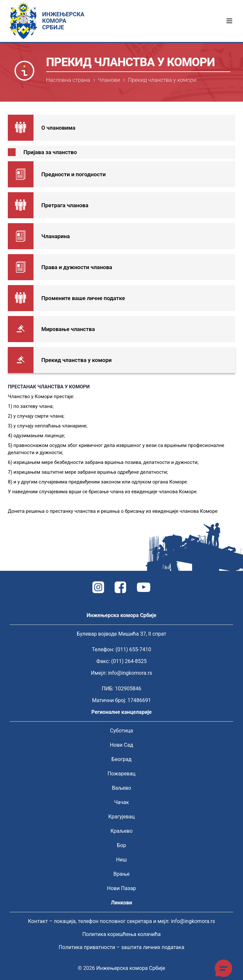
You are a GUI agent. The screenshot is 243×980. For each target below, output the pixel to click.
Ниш (122, 860)
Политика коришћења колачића (121, 934)
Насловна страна (68, 80)
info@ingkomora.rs (130, 673)
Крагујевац (122, 817)
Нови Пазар (121, 888)
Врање (122, 874)
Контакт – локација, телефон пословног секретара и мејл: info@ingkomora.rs (121, 921)
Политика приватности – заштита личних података (121, 947)
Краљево (121, 831)
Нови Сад (122, 745)
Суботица (121, 731)
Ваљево (121, 788)
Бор (121, 845)
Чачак (122, 802)
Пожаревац (121, 774)
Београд (122, 759)
